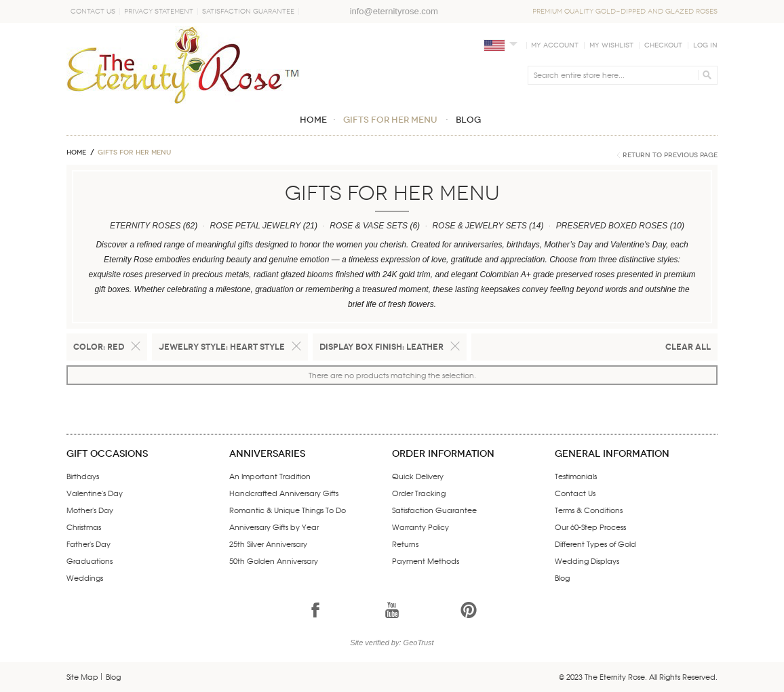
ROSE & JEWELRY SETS (479, 226)
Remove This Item (136, 346)
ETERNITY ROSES (145, 226)
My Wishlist (611, 45)
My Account (555, 45)
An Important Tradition (270, 476)
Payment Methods (426, 561)
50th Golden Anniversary (274, 561)
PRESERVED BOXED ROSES (612, 226)
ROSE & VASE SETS (369, 226)
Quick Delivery (418, 476)
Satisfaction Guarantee (248, 12)
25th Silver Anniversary (268, 544)
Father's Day (89, 544)
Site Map (82, 676)
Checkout (663, 45)
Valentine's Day (95, 493)
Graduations (90, 561)
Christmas (84, 527)
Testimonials (576, 476)
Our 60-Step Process (590, 527)
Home (76, 152)
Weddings (85, 577)
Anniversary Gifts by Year (274, 527)
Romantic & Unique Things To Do (288, 510)
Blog (562, 577)
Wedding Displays (587, 561)
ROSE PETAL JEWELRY (255, 226)
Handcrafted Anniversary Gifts (284, 493)
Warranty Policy (420, 527)
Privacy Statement (159, 12)
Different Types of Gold (595, 544)
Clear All (688, 347)
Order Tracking (419, 493)
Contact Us (93, 12)
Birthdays (83, 476)
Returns (405, 544)
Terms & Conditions (589, 510)
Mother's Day (90, 510)
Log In (705, 45)
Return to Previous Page (670, 155)
